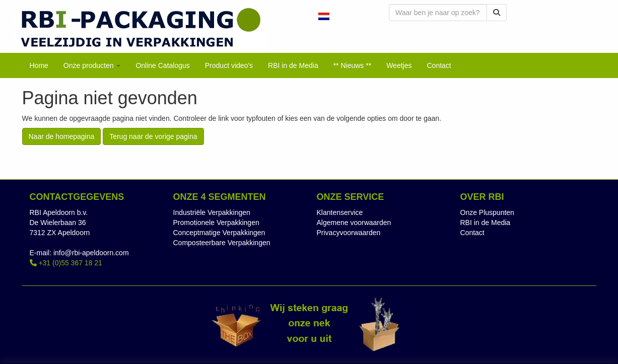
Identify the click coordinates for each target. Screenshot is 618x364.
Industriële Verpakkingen (212, 212)
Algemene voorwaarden (354, 223)
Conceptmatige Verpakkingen (219, 233)
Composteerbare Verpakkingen (222, 243)
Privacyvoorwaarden (349, 233)
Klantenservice (340, 212)
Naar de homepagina (62, 136)
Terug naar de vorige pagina (153, 136)
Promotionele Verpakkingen (216, 223)
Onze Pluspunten (487, 212)
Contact (472, 233)
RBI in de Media (486, 223)
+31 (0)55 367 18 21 (66, 263)
